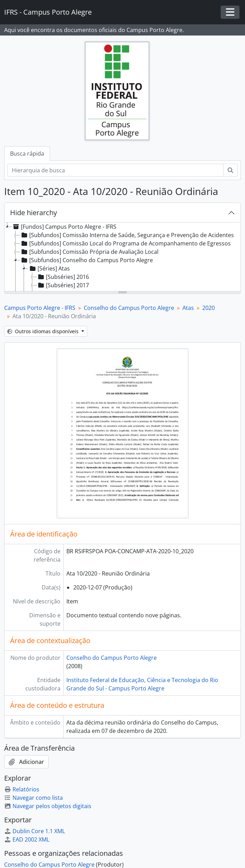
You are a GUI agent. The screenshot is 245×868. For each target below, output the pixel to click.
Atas (188, 308)
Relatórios (22, 789)
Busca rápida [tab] (27, 154)
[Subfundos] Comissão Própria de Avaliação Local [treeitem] (89, 252)
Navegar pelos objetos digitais (48, 806)
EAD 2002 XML (27, 839)
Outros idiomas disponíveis (44, 331)
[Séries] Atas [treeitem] (49, 268)
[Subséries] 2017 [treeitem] (63, 285)
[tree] (122, 257)
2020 (209, 308)
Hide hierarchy (34, 213)
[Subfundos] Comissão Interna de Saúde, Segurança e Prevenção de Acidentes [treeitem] (127, 235)
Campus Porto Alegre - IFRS (40, 308)
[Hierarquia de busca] (115, 170)
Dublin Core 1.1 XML (35, 831)
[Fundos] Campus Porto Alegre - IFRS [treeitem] (64, 227)
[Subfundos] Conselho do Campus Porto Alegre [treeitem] (87, 260)
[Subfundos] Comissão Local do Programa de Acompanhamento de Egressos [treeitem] (125, 243)
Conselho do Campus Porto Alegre (129, 308)
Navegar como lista (34, 798)
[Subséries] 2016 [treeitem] (63, 277)
